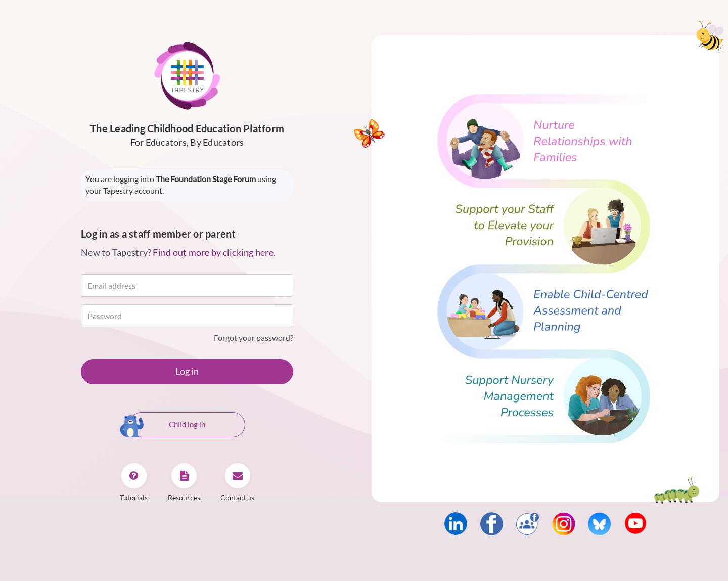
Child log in (167, 425)
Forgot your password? (254, 338)
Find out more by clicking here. (214, 252)
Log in (187, 371)
